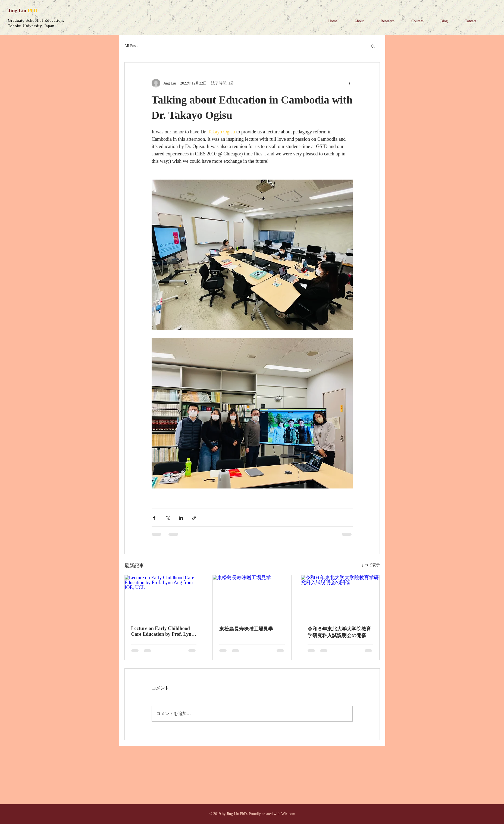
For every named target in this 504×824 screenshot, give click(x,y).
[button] (373, 46)
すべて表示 (370, 565)
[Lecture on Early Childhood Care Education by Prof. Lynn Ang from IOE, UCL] (164, 597)
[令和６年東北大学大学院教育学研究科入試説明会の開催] (340, 597)
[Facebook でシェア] (154, 518)
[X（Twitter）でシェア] (168, 518)
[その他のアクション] (349, 83)
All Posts (131, 46)
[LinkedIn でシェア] (181, 518)
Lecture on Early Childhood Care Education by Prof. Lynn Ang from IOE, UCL (163, 631)
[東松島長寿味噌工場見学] (252, 597)
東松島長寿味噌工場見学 (246, 629)
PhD (33, 10)
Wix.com (288, 814)
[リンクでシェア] (194, 518)
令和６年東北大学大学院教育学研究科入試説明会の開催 (339, 632)
